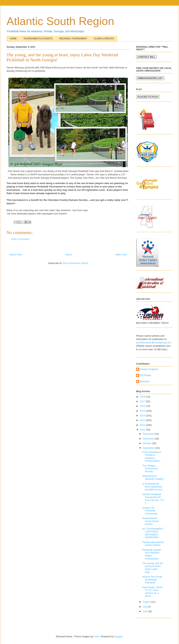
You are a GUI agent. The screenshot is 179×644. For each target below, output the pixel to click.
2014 (143, 416)
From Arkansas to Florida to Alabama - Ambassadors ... (152, 456)
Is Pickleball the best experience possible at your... (153, 487)
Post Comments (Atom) (75, 263)
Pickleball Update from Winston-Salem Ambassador (151, 554)
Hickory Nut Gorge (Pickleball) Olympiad (152, 580)
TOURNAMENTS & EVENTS (38, 39)
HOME (13, 39)
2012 (143, 425)
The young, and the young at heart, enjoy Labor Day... (153, 568)
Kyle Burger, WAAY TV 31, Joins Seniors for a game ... (152, 592)
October (147, 443)
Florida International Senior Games (153, 544)
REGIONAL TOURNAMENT (73, 39)
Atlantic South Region (60, 21)
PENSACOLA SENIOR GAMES (153, 478)
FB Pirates (146, 375)
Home (69, 255)
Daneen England (149, 369)
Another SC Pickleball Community (150, 511)
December (149, 434)
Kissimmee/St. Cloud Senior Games (150, 521)
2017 (143, 401)
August (147, 602)
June (146, 611)
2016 (143, 406)
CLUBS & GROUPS (104, 39)
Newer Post (16, 255)
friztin (96, 636)
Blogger (118, 636)
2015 (143, 411)
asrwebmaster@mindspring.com (154, 342)
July (145, 607)
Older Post (121, 255)
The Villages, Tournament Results (150, 469)
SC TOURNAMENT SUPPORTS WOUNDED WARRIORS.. (153, 533)
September (149, 448)
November (149, 439)
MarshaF (145, 381)
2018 (143, 397)
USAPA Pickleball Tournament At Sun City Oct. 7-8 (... (153, 499)
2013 (143, 420)
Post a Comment (20, 239)
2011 (143, 430)
